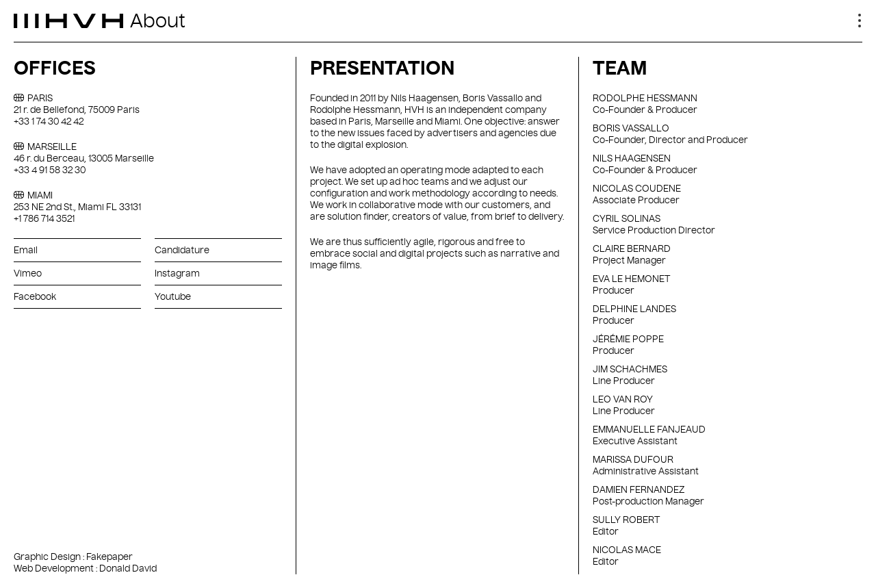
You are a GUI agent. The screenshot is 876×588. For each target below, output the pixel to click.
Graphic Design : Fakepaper (73, 557)
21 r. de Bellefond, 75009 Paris (77, 110)
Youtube (173, 296)
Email (26, 250)
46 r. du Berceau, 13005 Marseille (84, 158)
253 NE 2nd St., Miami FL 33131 (77, 207)
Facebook (35, 296)
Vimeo (28, 273)
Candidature (182, 250)
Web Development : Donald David (85, 568)
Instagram (177, 273)
